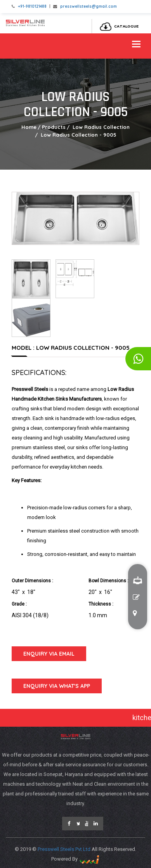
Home (29, 127)
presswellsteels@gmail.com (89, 6)
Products (54, 127)
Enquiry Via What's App (57, 686)
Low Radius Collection (100, 127)
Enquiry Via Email (49, 654)
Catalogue (117, 26)
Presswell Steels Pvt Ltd (65, 849)
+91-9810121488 (32, 6)
